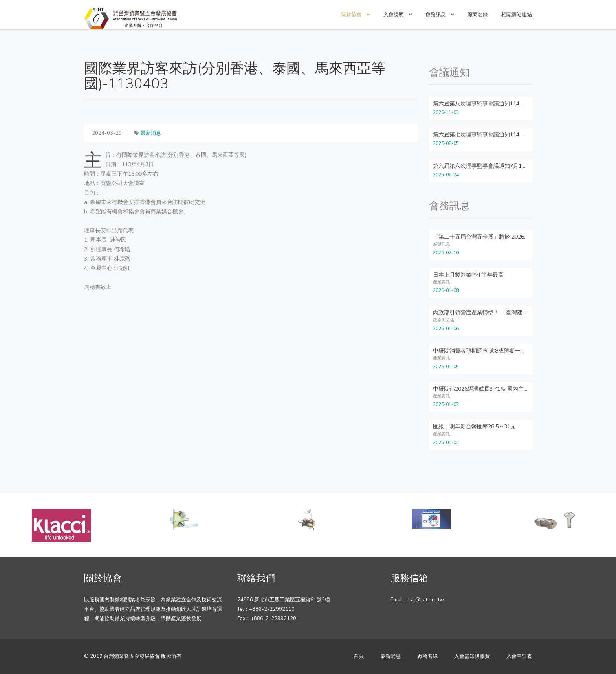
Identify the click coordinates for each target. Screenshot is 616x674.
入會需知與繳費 (472, 656)
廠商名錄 (478, 15)
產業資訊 (442, 282)
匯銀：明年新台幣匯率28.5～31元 (474, 427)
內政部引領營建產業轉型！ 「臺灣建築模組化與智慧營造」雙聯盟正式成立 (524, 313)
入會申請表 (519, 656)
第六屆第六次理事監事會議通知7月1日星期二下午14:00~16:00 (509, 166)
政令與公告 (444, 320)
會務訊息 (440, 15)
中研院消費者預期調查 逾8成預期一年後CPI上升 (491, 351)
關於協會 (356, 15)
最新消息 (151, 133)
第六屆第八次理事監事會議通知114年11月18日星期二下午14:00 (511, 104)
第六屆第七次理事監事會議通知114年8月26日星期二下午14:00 (510, 135)
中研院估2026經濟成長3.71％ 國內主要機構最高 (492, 389)
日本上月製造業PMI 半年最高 (468, 275)
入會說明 (398, 15)
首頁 (359, 656)
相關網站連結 (517, 15)
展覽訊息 (442, 244)
